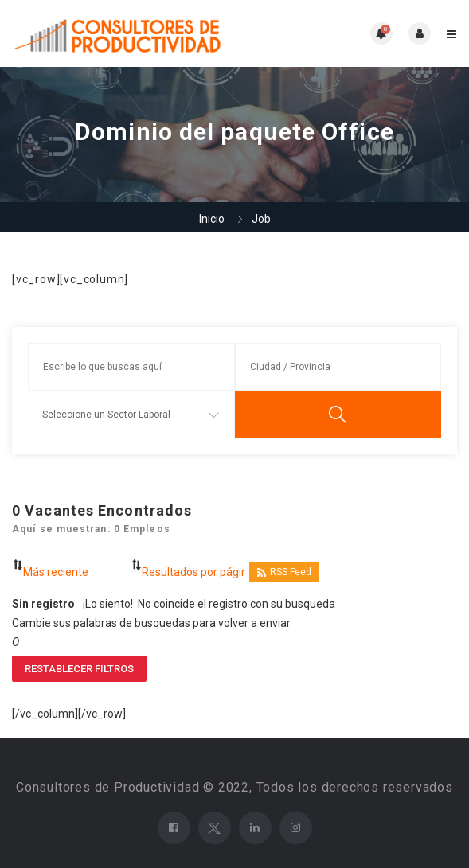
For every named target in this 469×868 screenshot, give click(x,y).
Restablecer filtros (79, 669)
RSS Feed (284, 572)
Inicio (212, 219)
